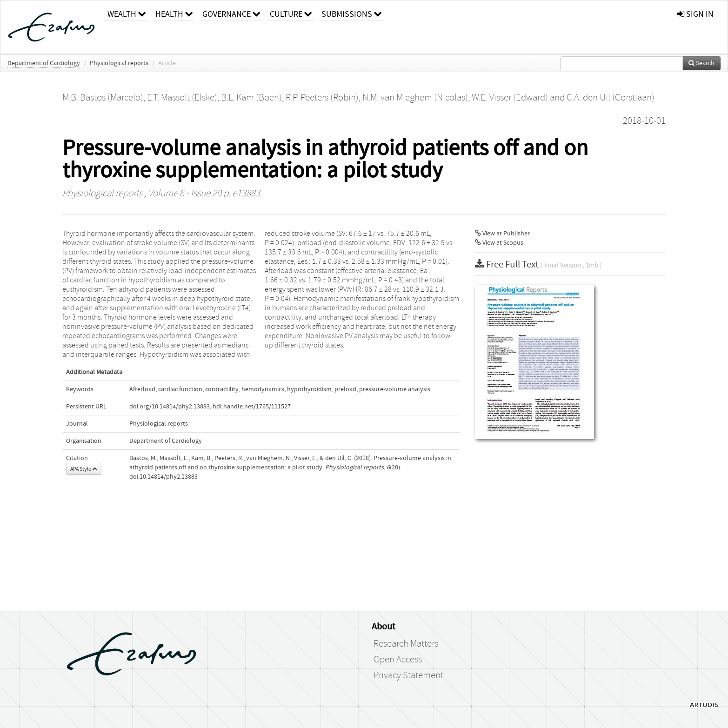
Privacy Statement (408, 675)
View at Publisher (502, 234)
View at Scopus (499, 243)
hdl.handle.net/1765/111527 (252, 407)
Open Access (398, 660)
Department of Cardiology (44, 63)
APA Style (84, 469)
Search (701, 63)
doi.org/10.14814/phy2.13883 (170, 407)
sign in (695, 14)
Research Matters (406, 644)
